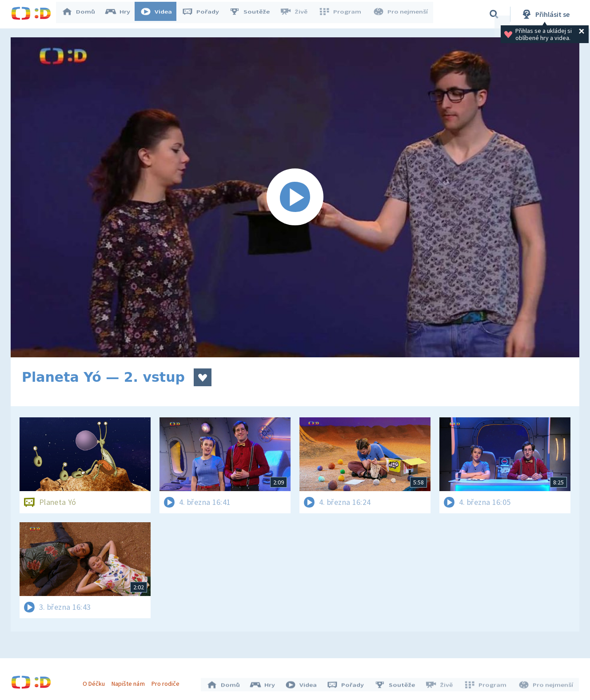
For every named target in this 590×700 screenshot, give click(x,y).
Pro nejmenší (401, 14)
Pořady (205, 14)
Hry (122, 14)
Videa (160, 14)
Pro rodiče (168, 681)
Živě (298, 14)
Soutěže (254, 14)
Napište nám (130, 681)
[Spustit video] (295, 197)
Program (343, 14)
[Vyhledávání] (494, 14)
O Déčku (96, 681)
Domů (83, 14)
